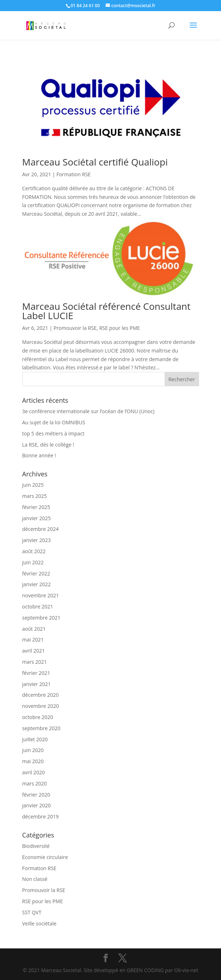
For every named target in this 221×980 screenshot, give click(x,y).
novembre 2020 (41, 706)
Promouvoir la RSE (75, 328)
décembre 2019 (41, 816)
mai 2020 (33, 761)
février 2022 (36, 573)
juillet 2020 (35, 739)
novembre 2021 (41, 595)
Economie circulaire (45, 857)
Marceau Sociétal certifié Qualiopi (95, 162)
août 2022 (34, 551)
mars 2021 (35, 662)
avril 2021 (34, 651)
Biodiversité (36, 846)
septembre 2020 (42, 728)
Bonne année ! (39, 455)
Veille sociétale (40, 923)
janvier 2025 (37, 518)
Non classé (35, 879)
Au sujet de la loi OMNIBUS (54, 422)
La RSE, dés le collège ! (48, 445)
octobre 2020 (38, 717)
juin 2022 (33, 562)
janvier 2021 (37, 684)
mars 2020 (35, 783)
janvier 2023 (37, 540)
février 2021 (36, 673)
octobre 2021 (38, 606)
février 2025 (36, 507)
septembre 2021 (42, 618)
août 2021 (34, 629)
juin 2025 (33, 485)
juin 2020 (33, 750)
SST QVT (32, 912)
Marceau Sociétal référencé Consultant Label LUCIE (107, 311)
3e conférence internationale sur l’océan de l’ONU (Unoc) (89, 411)
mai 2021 (33, 640)
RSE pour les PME (119, 328)
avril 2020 (34, 772)
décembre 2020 (41, 695)
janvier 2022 (37, 584)
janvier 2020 (37, 805)
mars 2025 (35, 496)
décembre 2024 (41, 529)
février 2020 (36, 795)
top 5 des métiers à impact (53, 433)
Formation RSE (73, 174)
